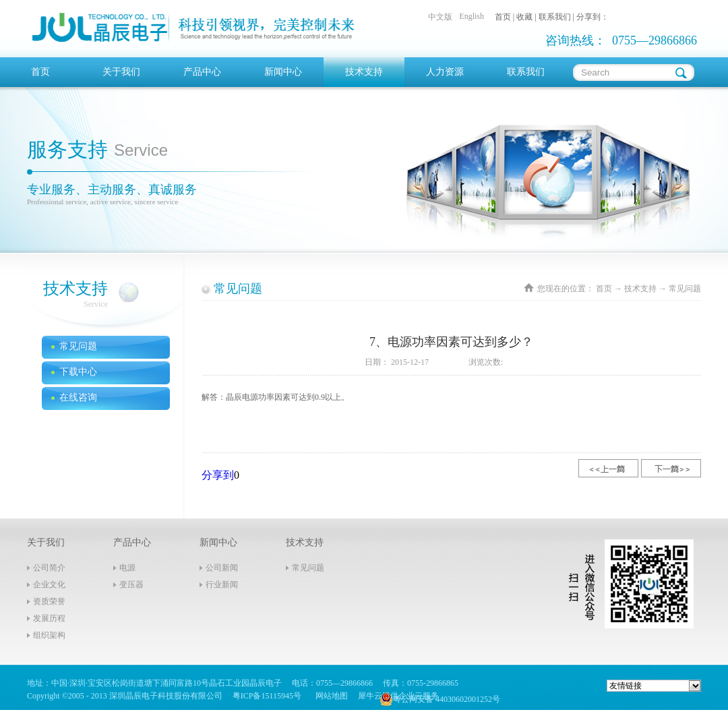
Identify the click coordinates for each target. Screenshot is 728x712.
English (472, 16)
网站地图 (330, 696)
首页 (40, 72)
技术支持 (640, 289)
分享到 (218, 475)
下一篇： (671, 468)
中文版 (440, 17)
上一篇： (608, 468)
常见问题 (685, 289)
